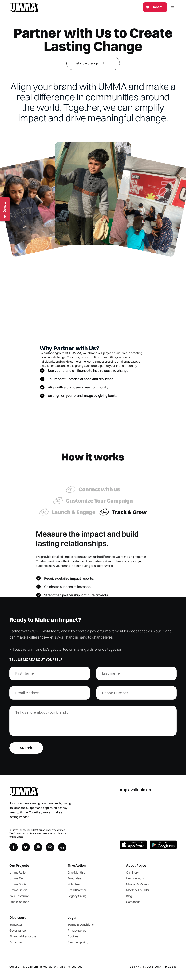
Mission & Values (137, 884)
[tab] (93, 492)
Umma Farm (18, 878)
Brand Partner (77, 890)
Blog (129, 896)
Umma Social (18, 884)
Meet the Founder (138, 890)
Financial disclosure (23, 936)
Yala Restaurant (20, 896)
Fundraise (74, 878)
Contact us (133, 902)
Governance (18, 930)
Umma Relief (18, 872)
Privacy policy (77, 930)
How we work (135, 878)
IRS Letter (16, 924)
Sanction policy (78, 942)
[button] (172, 7)
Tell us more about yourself (36, 660)
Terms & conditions (81, 924)
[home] (24, 7)
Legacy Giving (77, 896)
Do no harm (17, 942)
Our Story (132, 872)
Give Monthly (76, 872)
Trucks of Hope (19, 902)
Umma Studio (18, 890)
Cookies (73, 936)
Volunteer (74, 884)
